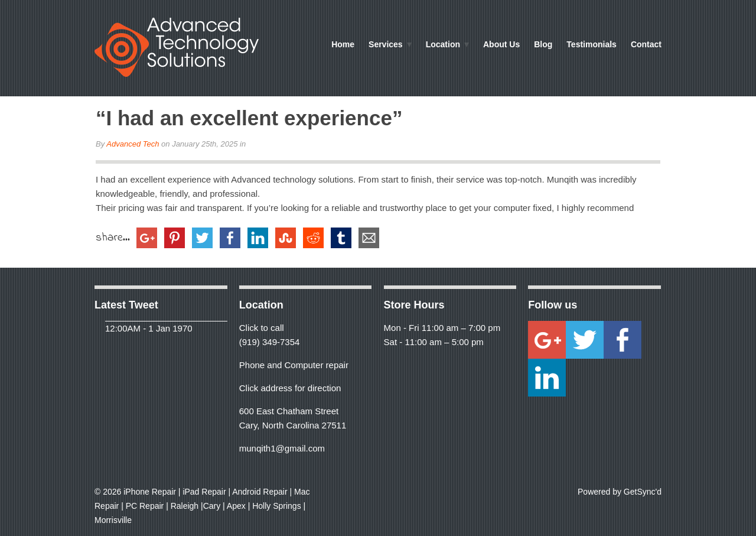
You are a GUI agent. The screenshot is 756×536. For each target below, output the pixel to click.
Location (440, 45)
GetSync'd (643, 492)
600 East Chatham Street (289, 411)
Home (343, 44)
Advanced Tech (133, 144)
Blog (543, 44)
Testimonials (592, 44)
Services (383, 45)
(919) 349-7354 (270, 342)
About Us (501, 44)
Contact (646, 44)
